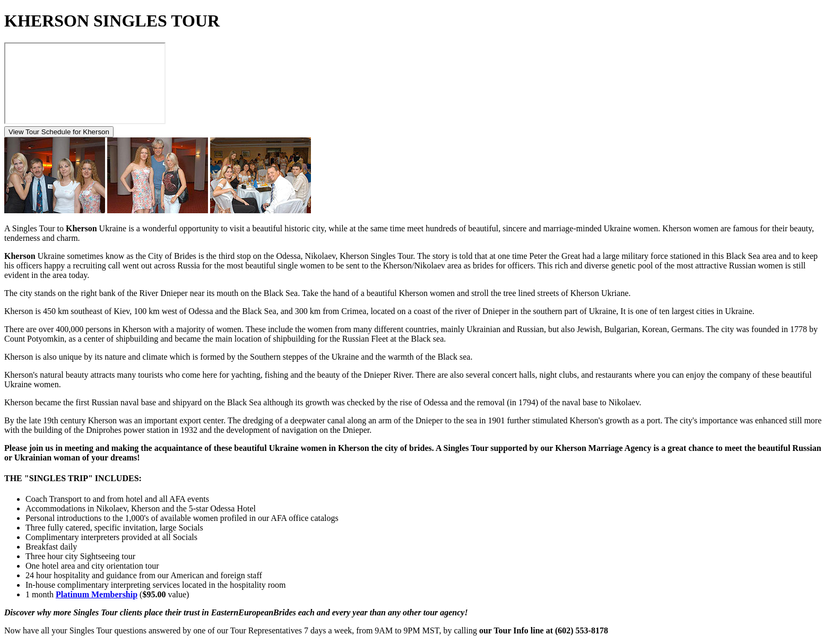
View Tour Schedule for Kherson (59, 132)
